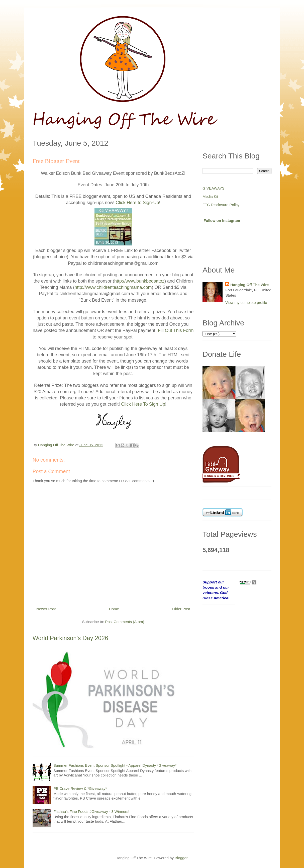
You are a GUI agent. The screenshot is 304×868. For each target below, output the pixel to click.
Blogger (181, 858)
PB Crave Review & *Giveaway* (80, 788)
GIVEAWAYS (214, 188)
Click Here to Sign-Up (137, 203)
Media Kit (210, 196)
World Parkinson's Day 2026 (70, 638)
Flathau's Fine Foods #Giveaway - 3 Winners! (91, 811)
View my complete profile (246, 302)
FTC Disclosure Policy (221, 205)
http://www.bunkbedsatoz (139, 281)
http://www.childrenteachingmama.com (113, 287)
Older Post (181, 609)
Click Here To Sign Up (143, 404)
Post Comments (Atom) (125, 622)
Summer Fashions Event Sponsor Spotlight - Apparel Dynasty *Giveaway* (115, 765)
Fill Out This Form (176, 330)
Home (114, 609)
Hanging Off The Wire (249, 285)
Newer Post (46, 609)
